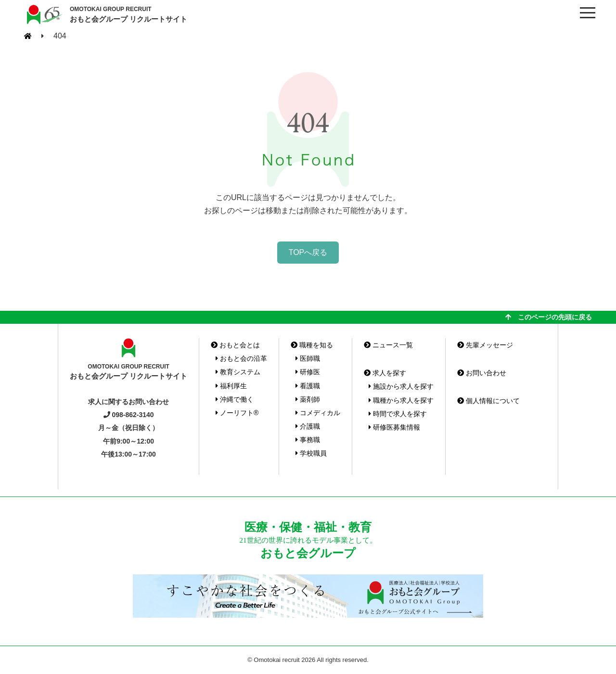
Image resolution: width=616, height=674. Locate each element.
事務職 (308, 440)
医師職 (308, 358)
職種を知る (312, 345)
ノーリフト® (237, 413)
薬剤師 (308, 399)
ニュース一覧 (388, 345)
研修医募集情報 (394, 427)
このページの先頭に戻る (549, 317)
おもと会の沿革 (241, 358)
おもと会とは (235, 345)
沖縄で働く (235, 399)
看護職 (308, 386)
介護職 (308, 426)
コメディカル (318, 413)
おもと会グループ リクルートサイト (128, 14)
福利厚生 (231, 386)
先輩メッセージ (485, 345)
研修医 (308, 372)
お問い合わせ (482, 373)
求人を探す (385, 373)
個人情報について (488, 401)
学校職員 (311, 453)
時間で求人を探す (398, 414)
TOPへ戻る (308, 252)
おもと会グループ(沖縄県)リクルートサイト (43, 14)
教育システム (238, 372)
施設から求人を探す (401, 386)
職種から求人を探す (401, 400)
